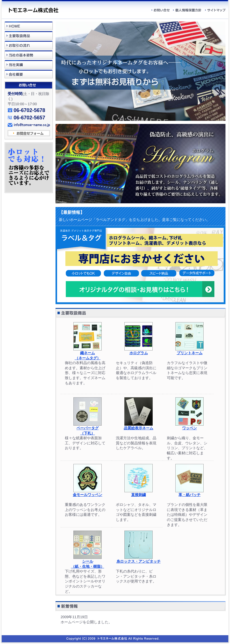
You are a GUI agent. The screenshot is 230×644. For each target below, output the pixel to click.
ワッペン (189, 426)
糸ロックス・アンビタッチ (139, 559)
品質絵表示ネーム (139, 426)
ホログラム (139, 351)
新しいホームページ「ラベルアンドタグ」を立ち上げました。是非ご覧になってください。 (134, 220)
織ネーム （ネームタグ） (88, 354)
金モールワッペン (88, 493)
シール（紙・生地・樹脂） (88, 562)
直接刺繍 (139, 493)
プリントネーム (189, 351)
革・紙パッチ (189, 493)
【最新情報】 (72, 212)
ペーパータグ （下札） (88, 429)
